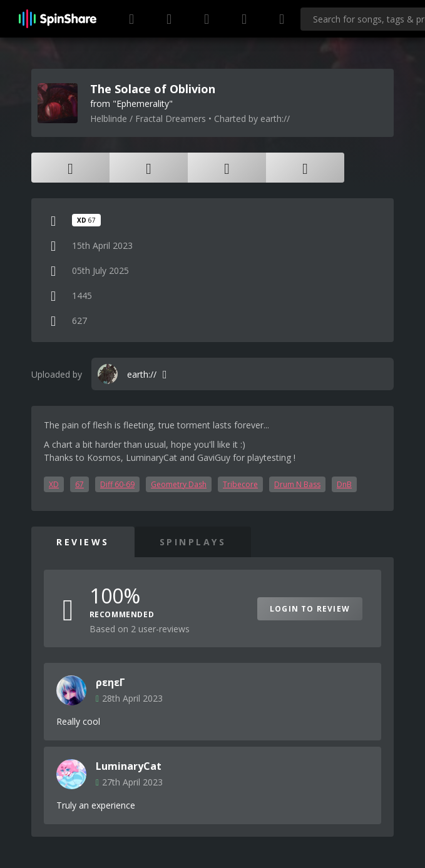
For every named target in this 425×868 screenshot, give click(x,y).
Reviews (83, 542)
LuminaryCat (129, 766)
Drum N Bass (297, 484)
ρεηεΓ (110, 682)
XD (54, 484)
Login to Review (310, 609)
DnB (344, 484)
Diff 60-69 (117, 484)
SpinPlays (193, 542)
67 (79, 484)
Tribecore (240, 484)
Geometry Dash (179, 484)
